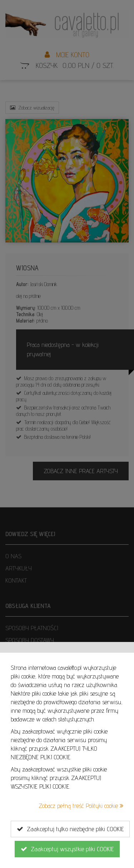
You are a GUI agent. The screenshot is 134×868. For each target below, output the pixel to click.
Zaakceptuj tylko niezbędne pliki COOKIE (70, 829)
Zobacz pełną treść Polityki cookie (81, 806)
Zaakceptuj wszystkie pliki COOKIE (67, 849)
